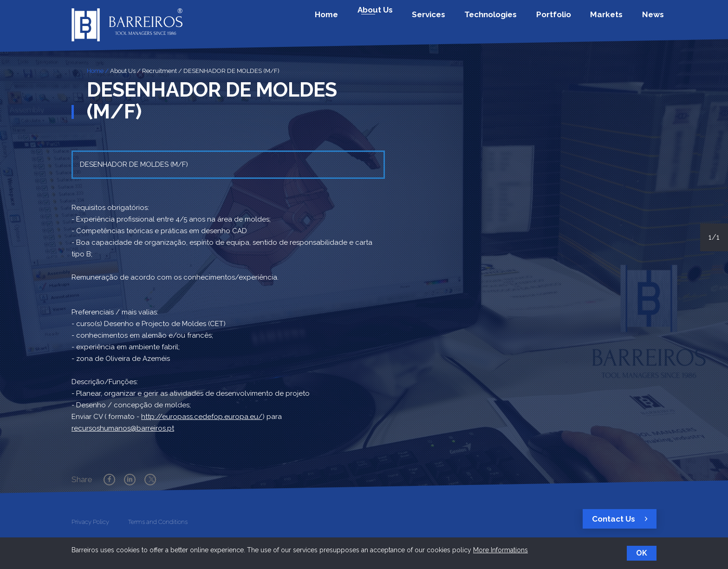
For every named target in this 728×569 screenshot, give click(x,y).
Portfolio (567, 20)
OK (642, 553)
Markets (612, 20)
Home (372, 20)
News (650, 20)
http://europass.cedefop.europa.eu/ (202, 417)
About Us (123, 71)
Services (458, 20)
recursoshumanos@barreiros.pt (123, 428)
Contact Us (622, 519)
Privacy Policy (90, 522)
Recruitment (159, 71)
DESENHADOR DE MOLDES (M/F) (231, 71)
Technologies (512, 20)
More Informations (500, 550)
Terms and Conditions (158, 522)
